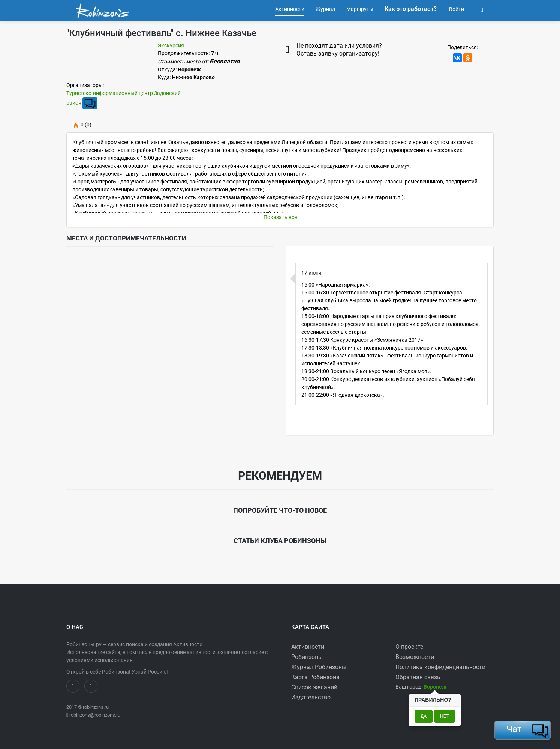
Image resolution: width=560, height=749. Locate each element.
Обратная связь (418, 677)
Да (424, 716)
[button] (482, 9)
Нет (445, 716)
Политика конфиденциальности (440, 667)
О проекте (409, 647)
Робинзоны (307, 657)
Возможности (415, 657)
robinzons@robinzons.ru (95, 715)
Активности (308, 647)
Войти (456, 9)
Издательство (311, 697)
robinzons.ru (96, 707)
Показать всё (280, 217)
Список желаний (314, 687)
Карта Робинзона (315, 677)
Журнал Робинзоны (319, 667)
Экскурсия (171, 45)
